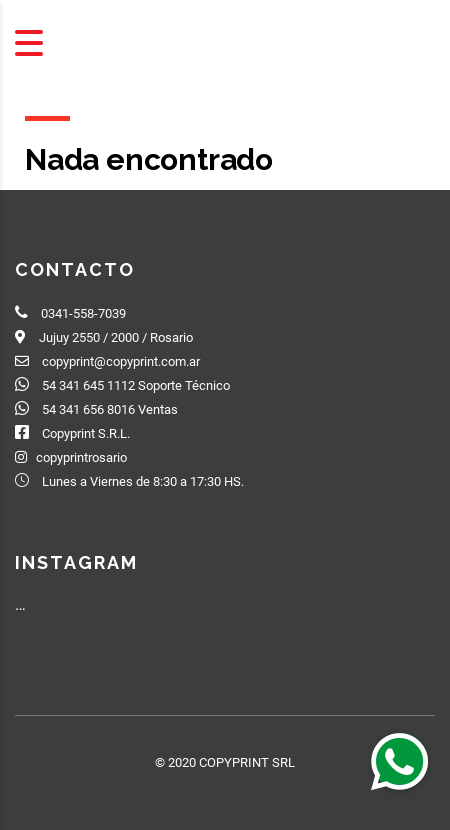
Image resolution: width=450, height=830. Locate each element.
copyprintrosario (81, 457)
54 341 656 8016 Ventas (110, 409)
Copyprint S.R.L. (86, 433)
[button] (400, 761)
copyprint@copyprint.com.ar (121, 361)
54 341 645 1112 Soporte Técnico (136, 385)
